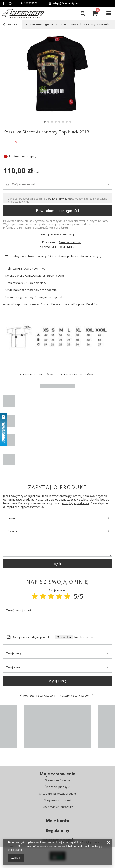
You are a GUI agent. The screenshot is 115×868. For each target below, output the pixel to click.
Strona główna (45, 24)
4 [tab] (56, 122)
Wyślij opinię (57, 681)
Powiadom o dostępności (58, 211)
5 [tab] (59, 122)
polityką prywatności (61, 199)
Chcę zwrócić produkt (57, 800)
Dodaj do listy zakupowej (57, 235)
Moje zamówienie (57, 774)
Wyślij (58, 564)
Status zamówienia (57, 780)
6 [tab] (63, 122)
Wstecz (10, 25)
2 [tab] (48, 122)
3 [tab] (52, 122)
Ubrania (63, 24)
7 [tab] (67, 122)
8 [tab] (70, 122)
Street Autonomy (70, 242)
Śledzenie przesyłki (57, 787)
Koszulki (77, 24)
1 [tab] (45, 122)
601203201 (29, 3)
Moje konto (58, 821)
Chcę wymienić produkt (58, 807)
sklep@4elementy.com (65, 3)
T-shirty (91, 24)
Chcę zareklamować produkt (57, 794)
